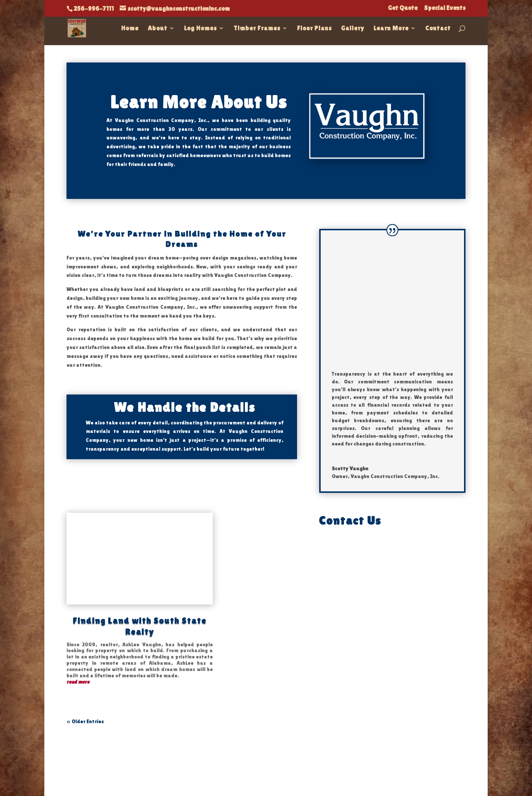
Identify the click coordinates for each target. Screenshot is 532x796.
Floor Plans (314, 29)
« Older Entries (85, 721)
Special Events (445, 8)
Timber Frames (257, 29)
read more (78, 682)
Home (130, 29)
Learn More (391, 29)
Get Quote (403, 8)
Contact (438, 29)
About (158, 29)
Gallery (353, 29)
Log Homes (200, 29)
